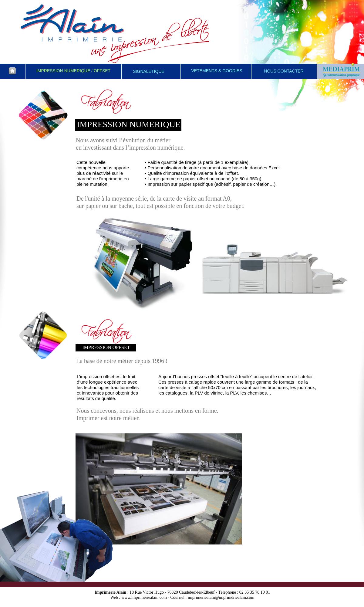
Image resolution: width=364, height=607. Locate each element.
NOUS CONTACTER (284, 71)
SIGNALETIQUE (148, 71)
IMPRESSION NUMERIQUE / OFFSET (73, 71)
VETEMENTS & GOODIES (217, 71)
